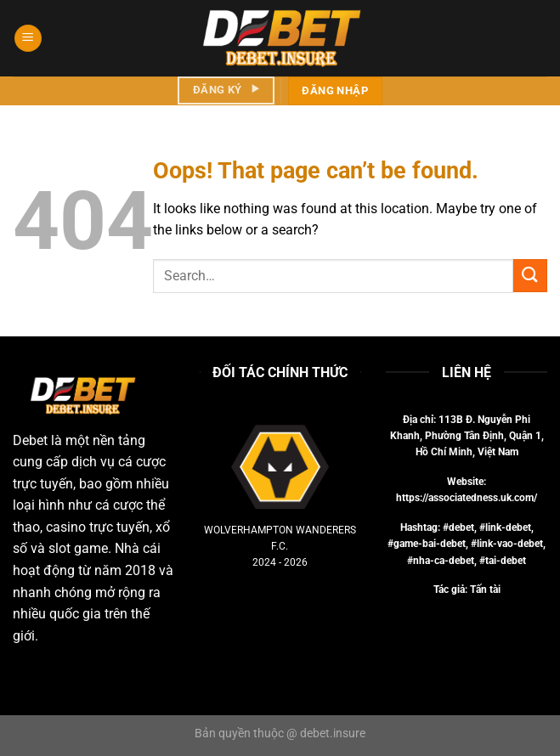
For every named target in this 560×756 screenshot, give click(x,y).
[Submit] (530, 276)
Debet (30, 440)
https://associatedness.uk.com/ (467, 498)
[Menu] (28, 39)
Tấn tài (485, 590)
